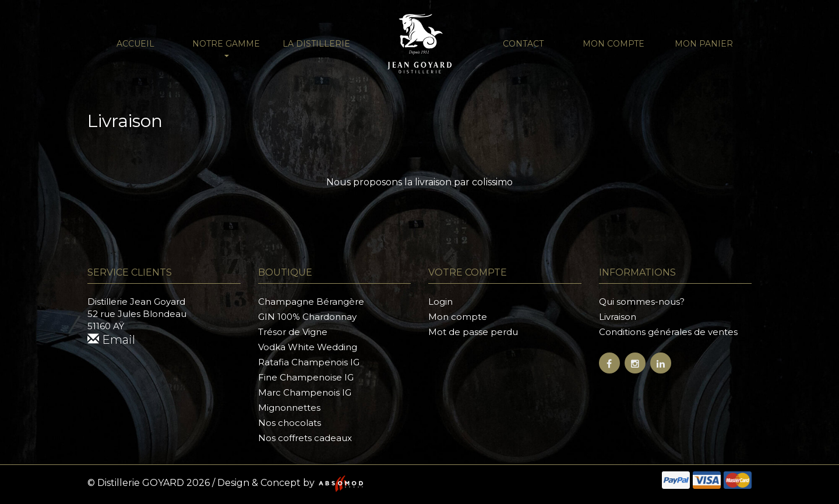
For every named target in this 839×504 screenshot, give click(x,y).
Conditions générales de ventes (668, 332)
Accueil (135, 44)
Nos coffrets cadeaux (305, 438)
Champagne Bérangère (311, 302)
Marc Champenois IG (305, 392)
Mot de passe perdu (473, 332)
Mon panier (704, 44)
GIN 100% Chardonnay (307, 317)
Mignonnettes (289, 408)
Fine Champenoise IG (306, 377)
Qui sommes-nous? (642, 302)
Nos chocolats (290, 423)
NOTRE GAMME (226, 48)
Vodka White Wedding (308, 347)
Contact (523, 44)
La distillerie (316, 44)
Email (111, 340)
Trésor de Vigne (293, 332)
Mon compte (614, 44)
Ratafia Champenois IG (309, 362)
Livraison (618, 317)
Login (440, 302)
